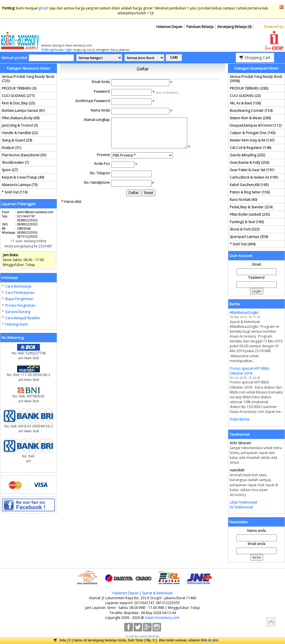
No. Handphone (97, 182)
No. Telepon (100, 173)
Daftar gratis (49, 50)
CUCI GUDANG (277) (18, 96)
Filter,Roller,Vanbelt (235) (250, 214)
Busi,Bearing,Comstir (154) (251, 111)
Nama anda (256, 531)
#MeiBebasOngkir (244, 313)
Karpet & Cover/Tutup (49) (23, 177)
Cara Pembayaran (20, 293)
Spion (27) (10, 170)
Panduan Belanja (200, 27)
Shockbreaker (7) (15, 162)
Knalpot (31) (11, 148)
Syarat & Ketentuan (157, 593)
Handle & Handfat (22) (20, 133)
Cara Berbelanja (18, 286)
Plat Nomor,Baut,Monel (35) (24, 155)
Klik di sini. (210, 640)
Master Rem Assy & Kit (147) (252, 140)
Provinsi (103, 155)
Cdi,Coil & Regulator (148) (250, 148)
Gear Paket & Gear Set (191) (252, 170)
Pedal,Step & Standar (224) (251, 207)
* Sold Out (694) (243, 244)
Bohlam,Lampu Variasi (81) (23, 111)
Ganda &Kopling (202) (247, 155)
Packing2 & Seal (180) (247, 222)
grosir (43, 8)
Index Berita (239, 419)
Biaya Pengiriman (19, 299)
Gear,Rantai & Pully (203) (249, 162)
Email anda (256, 544)
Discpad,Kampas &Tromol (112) (256, 125)
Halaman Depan (169, 27)
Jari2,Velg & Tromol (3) (20, 125)
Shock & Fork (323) (245, 229)
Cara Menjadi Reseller (23, 318)
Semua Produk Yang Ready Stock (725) (28, 79)
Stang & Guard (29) (17, 140)
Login (69, 50)
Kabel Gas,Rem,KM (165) (249, 185)
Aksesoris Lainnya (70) (20, 185)
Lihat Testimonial (243, 502)
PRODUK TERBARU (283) (249, 88)
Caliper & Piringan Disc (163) (253, 133)
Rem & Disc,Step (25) (18, 103)
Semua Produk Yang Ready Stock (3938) (256, 79)
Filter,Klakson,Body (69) (21, 118)
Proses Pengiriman (20, 305)
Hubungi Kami (16, 324)
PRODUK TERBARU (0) (19, 88)
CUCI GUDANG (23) (245, 96)
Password (102, 91)
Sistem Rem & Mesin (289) (250, 118)
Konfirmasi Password (93, 101)
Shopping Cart (255, 57)
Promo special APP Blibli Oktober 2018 (249, 371)
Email (256, 264)
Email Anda (101, 82)
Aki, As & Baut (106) (245, 103)
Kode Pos (102, 164)
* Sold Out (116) (15, 192)
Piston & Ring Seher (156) (250, 192)
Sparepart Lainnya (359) (249, 237)
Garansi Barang (18, 312)
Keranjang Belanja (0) (234, 27)
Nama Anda (100, 110)
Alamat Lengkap (97, 120)
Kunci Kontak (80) (243, 200)
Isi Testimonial (241, 507)
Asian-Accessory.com (162, 618)
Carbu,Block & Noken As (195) (254, 177)
